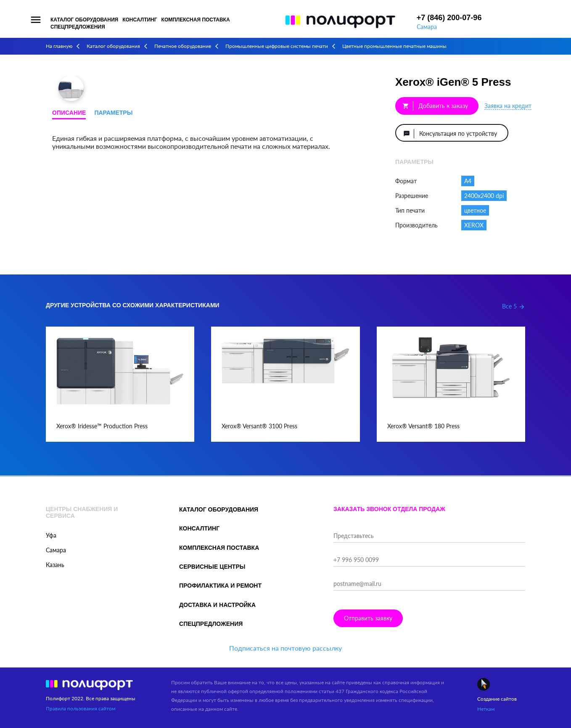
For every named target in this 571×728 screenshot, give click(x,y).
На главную (59, 46)
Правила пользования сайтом (81, 708)
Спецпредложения (78, 27)
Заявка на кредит (508, 106)
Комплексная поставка (196, 20)
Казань (55, 565)
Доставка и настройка (217, 605)
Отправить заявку (368, 618)
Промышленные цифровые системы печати (277, 46)
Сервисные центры (212, 567)
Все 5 (514, 306)
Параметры (113, 113)
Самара (427, 27)
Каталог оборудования (84, 20)
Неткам (486, 709)
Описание (69, 113)
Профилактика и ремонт (220, 586)
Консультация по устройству (450, 134)
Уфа (51, 535)
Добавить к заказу (435, 106)
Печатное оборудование (183, 46)
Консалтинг (140, 20)
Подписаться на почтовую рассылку (285, 648)
